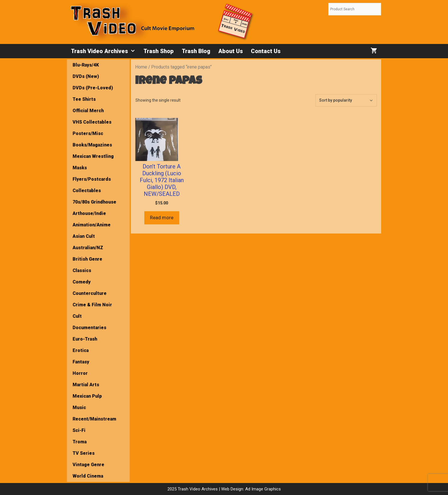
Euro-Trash (85, 339)
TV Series (84, 453)
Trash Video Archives (105, 51)
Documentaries (89, 328)
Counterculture (90, 293)
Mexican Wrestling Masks (93, 162)
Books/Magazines (92, 145)
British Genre (87, 259)
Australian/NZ (88, 248)
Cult (77, 316)
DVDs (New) (86, 76)
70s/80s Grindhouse (94, 202)
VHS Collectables (92, 122)
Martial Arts (86, 385)
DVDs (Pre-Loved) (93, 88)
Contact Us (266, 51)
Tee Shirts (84, 99)
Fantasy (81, 362)
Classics (82, 270)
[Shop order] (346, 100)
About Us (231, 51)
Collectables (87, 191)
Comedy (82, 282)
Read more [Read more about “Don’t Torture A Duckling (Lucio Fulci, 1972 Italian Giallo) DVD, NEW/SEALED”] (162, 218)
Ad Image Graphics (262, 489)
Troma (80, 442)
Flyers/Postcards (92, 179)
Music (79, 408)
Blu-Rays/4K (86, 65)
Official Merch (88, 111)
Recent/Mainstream (94, 419)
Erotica (81, 350)
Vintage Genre (88, 465)
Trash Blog (196, 51)
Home (141, 67)
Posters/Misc (88, 133)
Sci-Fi (79, 430)
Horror (80, 373)
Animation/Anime (92, 225)
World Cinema (88, 476)
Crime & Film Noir (92, 305)
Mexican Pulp (87, 396)
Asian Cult (84, 236)
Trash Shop (159, 51)
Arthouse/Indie (89, 213)
